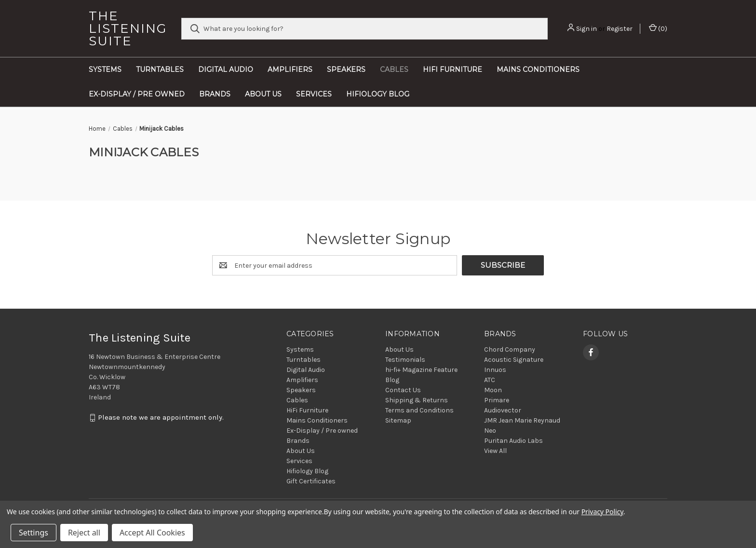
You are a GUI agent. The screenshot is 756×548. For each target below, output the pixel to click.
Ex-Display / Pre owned (137, 94)
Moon (493, 390)
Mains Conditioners (538, 69)
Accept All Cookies (152, 533)
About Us (263, 94)
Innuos (495, 370)
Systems (105, 69)
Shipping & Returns (417, 400)
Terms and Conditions (419, 410)
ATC (490, 380)
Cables (394, 69)
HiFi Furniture (452, 69)
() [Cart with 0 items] (658, 28)
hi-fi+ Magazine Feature (421, 370)
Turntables (160, 69)
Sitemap (398, 420)
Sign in (587, 29)
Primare (497, 400)
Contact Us (403, 390)
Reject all (84, 533)
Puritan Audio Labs (513, 441)
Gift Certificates (311, 481)
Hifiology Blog (378, 94)
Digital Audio (226, 69)
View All (495, 451)
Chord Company (510, 349)
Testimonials (405, 360)
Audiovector (503, 410)
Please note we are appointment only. (161, 418)
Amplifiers (290, 69)
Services (314, 94)
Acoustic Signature (514, 360)
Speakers (346, 69)
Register (620, 29)
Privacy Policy (602, 512)
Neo (490, 431)
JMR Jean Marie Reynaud (522, 420)
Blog (392, 380)
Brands (215, 94)
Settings (34, 533)
